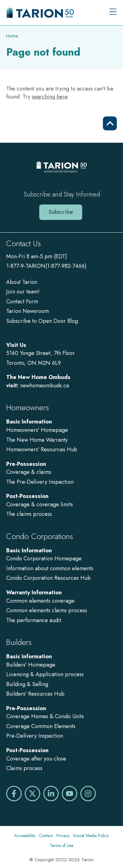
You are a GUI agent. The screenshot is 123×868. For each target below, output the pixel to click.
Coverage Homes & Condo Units (45, 716)
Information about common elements (50, 568)
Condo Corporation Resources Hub (49, 578)
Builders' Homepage (31, 665)
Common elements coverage (40, 601)
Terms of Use (61, 845)
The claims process (29, 514)
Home (12, 36)
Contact (46, 836)
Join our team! (23, 292)
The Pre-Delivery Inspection (40, 482)
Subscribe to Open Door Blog (42, 321)
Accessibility (25, 836)
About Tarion (22, 282)
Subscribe (61, 212)
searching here (50, 97)
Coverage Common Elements (41, 726)
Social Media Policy (91, 836)
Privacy (63, 836)
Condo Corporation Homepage (44, 558)
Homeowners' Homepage (37, 430)
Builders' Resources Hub (35, 694)
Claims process (24, 768)
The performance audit (34, 620)
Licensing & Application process (45, 674)
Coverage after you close (36, 759)
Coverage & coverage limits (40, 504)
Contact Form (22, 301)
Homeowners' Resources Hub (42, 449)
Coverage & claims (30, 472)
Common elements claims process (47, 610)
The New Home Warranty (37, 440)
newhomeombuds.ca (45, 386)
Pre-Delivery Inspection (35, 736)
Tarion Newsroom (28, 311)
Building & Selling (27, 684)
